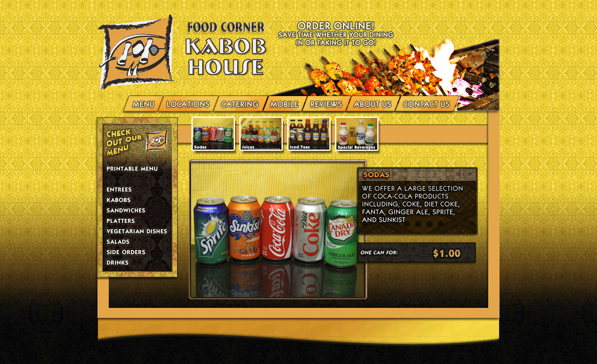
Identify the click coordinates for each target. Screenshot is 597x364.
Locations (189, 103)
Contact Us (426, 103)
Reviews (327, 103)
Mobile (285, 103)
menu (144, 103)
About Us (373, 103)
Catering (241, 103)
